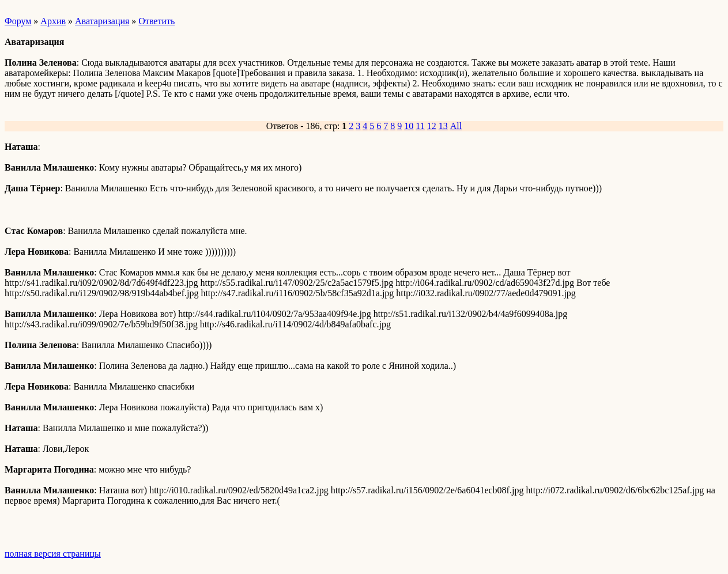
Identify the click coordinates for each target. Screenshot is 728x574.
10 (409, 126)
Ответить (156, 21)
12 (432, 126)
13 (443, 126)
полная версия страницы (53, 554)
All (456, 126)
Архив (53, 21)
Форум (18, 21)
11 (420, 126)
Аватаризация (102, 21)
